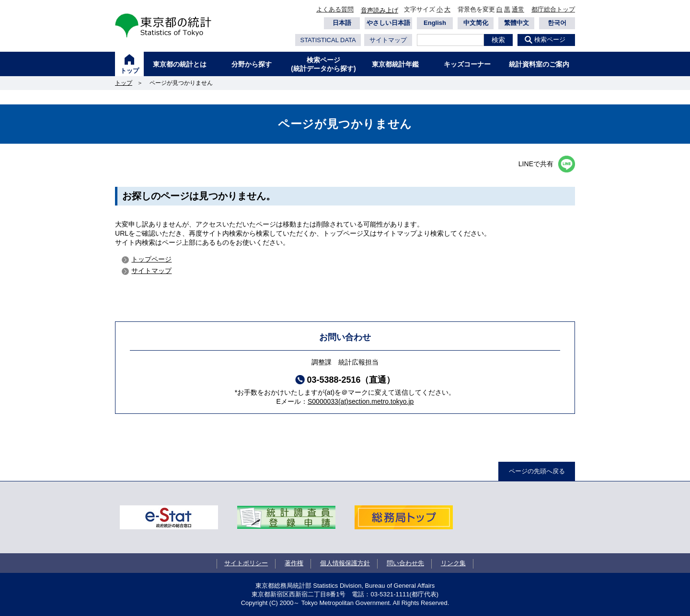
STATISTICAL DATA (328, 40)
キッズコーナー (467, 64)
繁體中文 (517, 23)
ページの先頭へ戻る (537, 471)
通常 (518, 9)
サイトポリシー (246, 563)
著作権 (294, 563)
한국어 (557, 23)
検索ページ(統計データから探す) (323, 64)
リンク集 (453, 563)
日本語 (342, 23)
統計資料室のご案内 (539, 64)
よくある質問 (335, 9)
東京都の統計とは (180, 64)
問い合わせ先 (405, 563)
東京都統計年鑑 (395, 64)
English (435, 23)
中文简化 (476, 23)
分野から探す (252, 64)
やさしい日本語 (388, 23)
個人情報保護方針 (345, 563)
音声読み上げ (379, 10)
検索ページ (550, 40)
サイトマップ (388, 40)
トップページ (151, 259)
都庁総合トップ (553, 9)
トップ (130, 71)
